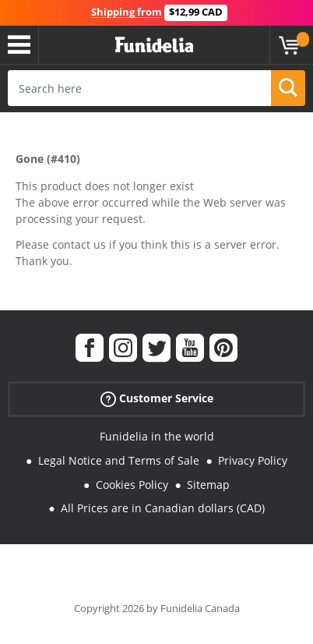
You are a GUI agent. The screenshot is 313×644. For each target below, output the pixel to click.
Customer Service (157, 399)
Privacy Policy (253, 460)
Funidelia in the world (157, 436)
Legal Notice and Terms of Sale (119, 460)
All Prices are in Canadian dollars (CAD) (163, 508)
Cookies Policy (132, 485)
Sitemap (208, 485)
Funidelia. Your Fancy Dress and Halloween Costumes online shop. (154, 45)
